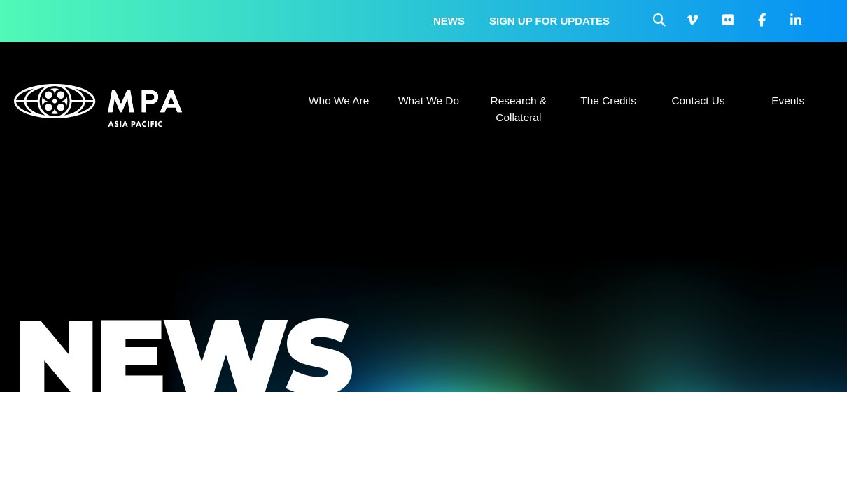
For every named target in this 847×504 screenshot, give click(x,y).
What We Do (429, 100)
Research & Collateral (519, 109)
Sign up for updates (549, 21)
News (449, 21)
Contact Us (698, 100)
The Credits (608, 100)
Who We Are (339, 100)
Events (788, 100)
